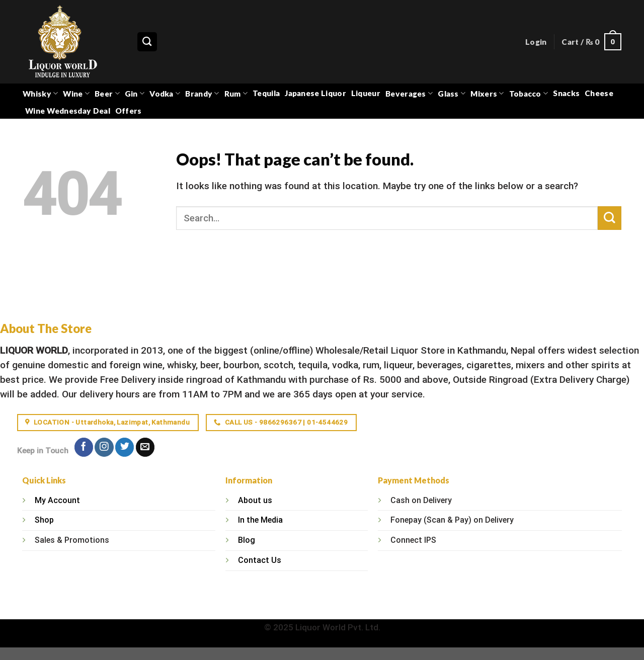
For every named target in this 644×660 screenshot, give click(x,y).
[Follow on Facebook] (84, 447)
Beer (107, 93)
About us (255, 500)
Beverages (409, 93)
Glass (452, 93)
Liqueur (366, 93)
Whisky (40, 93)
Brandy (202, 93)
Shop (44, 520)
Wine (76, 93)
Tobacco (529, 93)
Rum (236, 93)
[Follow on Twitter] (125, 447)
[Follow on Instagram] (104, 447)
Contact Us (260, 560)
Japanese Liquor (315, 93)
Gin (135, 93)
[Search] (147, 42)
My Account (57, 500)
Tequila (266, 93)
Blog (247, 540)
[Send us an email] (145, 447)
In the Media (260, 520)
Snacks (566, 93)
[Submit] (610, 218)
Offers (129, 111)
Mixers (487, 93)
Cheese (599, 93)
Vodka (165, 93)
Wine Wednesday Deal (68, 111)
